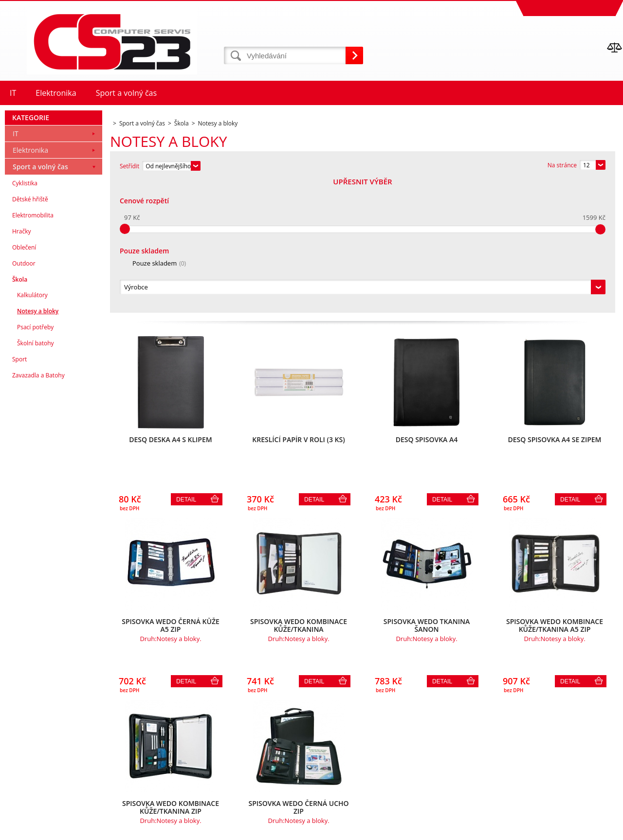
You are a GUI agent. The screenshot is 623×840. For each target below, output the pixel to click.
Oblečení (24, 380)
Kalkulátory (32, 427)
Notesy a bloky (38, 443)
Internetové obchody (513, 830)
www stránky (565, 830)
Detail (186, 367)
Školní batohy (36, 475)
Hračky (21, 364)
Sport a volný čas (40, 299)
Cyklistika (25, 315)
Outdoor (24, 396)
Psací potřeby (35, 459)
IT (16, 266)
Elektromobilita (33, 348)
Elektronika (30, 282)
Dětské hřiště (30, 331)
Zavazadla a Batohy (38, 508)
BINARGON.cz (604, 830)
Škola (20, 412)
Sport (19, 491)
